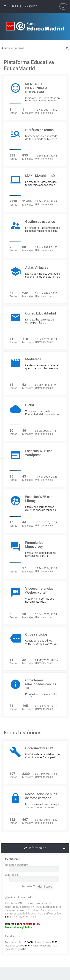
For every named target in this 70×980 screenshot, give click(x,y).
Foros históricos (23, 733)
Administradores (29, 924)
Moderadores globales (18, 927)
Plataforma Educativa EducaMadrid (29, 65)
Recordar (28, 886)
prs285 (22, 949)
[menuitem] (17, 6)
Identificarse (13, 859)
